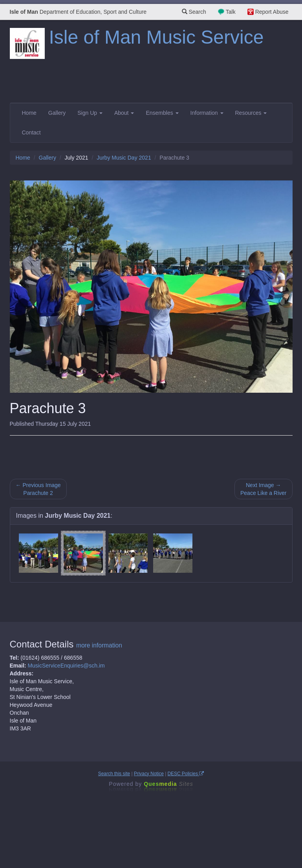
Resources (251, 113)
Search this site (114, 774)
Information (207, 113)
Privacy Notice (149, 774)
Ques (168, 784)
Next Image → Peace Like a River (264, 489)
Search (194, 12)
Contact (31, 132)
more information (99, 645)
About (124, 113)
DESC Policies (186, 774)
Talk (231, 12)
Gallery (57, 113)
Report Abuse (272, 12)
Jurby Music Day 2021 (124, 158)
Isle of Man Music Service (156, 37)
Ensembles (162, 113)
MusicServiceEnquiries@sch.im (66, 666)
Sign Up (90, 113)
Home (29, 113)
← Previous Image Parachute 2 (38, 489)
